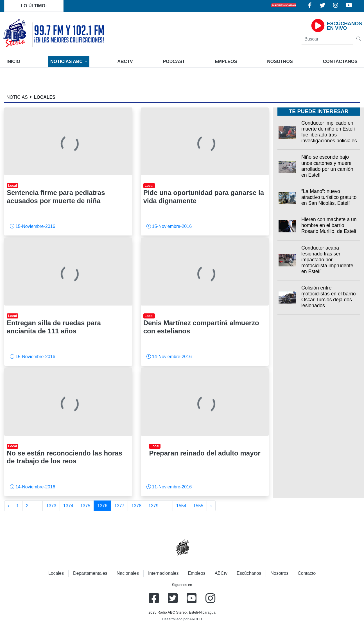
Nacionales (128, 573)
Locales (56, 573)
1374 (68, 506)
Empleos (196, 573)
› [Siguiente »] (211, 506)
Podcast (174, 61)
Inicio (14, 61)
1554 (181, 506)
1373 (51, 506)
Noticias (67, 61)
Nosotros (280, 61)
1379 (153, 506)
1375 (85, 506)
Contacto (307, 573)
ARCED (196, 619)
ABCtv (125, 61)
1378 (136, 506)
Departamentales (90, 573)
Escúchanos (249, 573)
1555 (198, 506)
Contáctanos (340, 61)
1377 (119, 506)
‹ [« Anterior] (9, 506)
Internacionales (163, 573)
